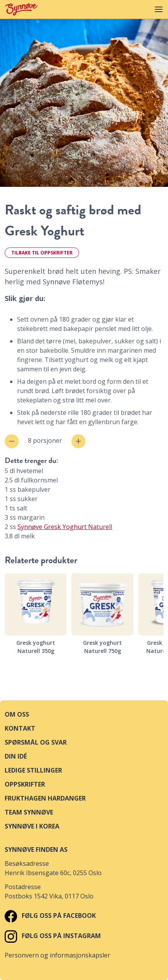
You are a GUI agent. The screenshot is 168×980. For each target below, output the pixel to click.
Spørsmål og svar (36, 742)
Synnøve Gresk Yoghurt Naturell (65, 527)
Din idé (16, 756)
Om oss (17, 714)
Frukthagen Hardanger (45, 798)
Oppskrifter (25, 784)
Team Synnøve (29, 812)
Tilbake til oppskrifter (42, 253)
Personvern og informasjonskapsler (57, 955)
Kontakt (20, 728)
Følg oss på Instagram (53, 936)
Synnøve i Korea (32, 826)
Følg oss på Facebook (50, 916)
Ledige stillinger (33, 770)
